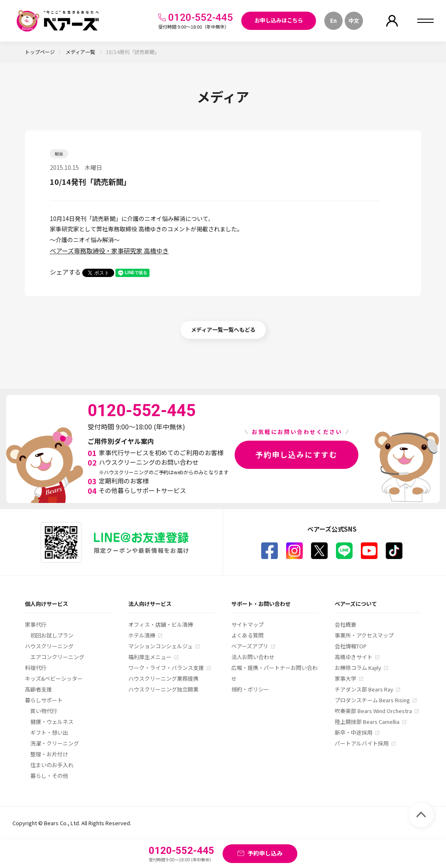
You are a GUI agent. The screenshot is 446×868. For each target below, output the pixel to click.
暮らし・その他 (49, 776)
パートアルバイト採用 (362, 743)
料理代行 (36, 668)
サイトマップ (248, 624)
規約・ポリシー (250, 689)
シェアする (65, 272)
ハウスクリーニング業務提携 (163, 678)
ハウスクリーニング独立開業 (163, 689)
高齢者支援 (38, 689)
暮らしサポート (44, 700)
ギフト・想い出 (49, 732)
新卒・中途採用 (354, 732)
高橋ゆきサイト (354, 657)
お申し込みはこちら (279, 20)
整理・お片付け (49, 754)
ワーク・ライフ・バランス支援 (166, 668)
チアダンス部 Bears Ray (364, 689)
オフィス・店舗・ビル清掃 (161, 624)
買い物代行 (44, 711)
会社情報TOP (351, 646)
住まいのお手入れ (52, 765)
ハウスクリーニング (49, 646)
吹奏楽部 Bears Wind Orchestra (373, 711)
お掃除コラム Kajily (358, 668)
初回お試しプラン (52, 635)
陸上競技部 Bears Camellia (367, 722)
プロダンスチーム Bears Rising (372, 700)
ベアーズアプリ (250, 646)
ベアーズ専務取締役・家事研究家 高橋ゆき (109, 251)
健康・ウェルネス (52, 722)
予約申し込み (265, 853)
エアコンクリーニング (57, 657)
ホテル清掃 (142, 635)
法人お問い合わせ (253, 657)
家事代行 (36, 624)
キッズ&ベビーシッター (54, 678)
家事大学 (346, 678)
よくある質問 (248, 635)
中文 (354, 21)
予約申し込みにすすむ (297, 454)
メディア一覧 (81, 52)
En (333, 21)
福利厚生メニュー (150, 657)
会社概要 (346, 624)
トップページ (40, 52)
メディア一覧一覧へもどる (223, 330)
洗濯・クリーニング (55, 743)
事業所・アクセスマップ (364, 635)
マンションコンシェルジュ (161, 646)
